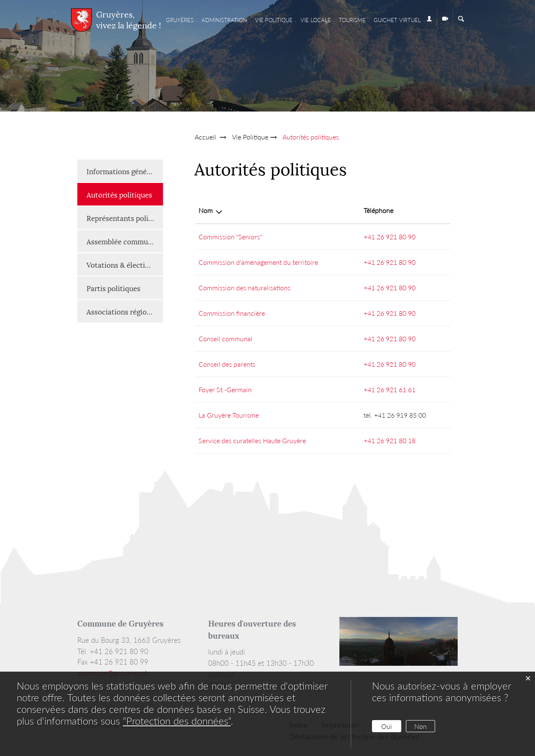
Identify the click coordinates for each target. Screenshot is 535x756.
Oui (387, 726)
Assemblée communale (124, 241)
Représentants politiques (125, 218)
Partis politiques (113, 288)
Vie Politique (274, 20)
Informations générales (125, 171)
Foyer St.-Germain (225, 389)
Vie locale (316, 20)
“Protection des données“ (177, 721)
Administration (224, 20)
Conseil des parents (227, 364)
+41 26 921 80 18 (390, 440)
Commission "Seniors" (230, 237)
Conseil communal (225, 339)
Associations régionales (125, 311)
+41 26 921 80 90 (390, 237)
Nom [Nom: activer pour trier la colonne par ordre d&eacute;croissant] (206, 210)
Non (420, 726)
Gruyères (180, 20)
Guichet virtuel (397, 20)
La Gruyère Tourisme (229, 415)
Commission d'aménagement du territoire (258, 262)
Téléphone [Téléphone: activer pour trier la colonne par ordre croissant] (378, 210)
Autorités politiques (125, 194)
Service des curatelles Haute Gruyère (252, 440)
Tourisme (352, 20)
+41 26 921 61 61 (390, 389)
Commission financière (232, 313)
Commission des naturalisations (245, 288)
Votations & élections (122, 264)
